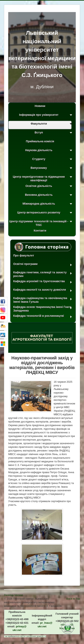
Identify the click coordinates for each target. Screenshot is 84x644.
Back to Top (73, 599)
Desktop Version (14, 595)
